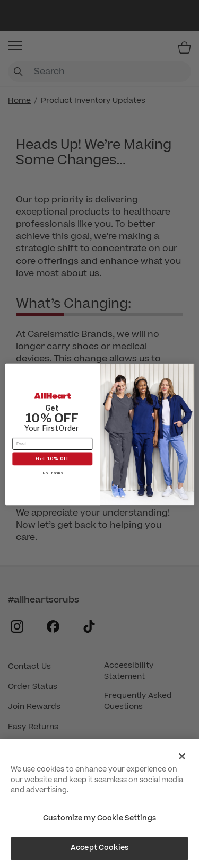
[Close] (182, 756)
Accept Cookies (99, 848)
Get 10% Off (52, 458)
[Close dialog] (188, 369)
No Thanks (52, 472)
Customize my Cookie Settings (99, 818)
